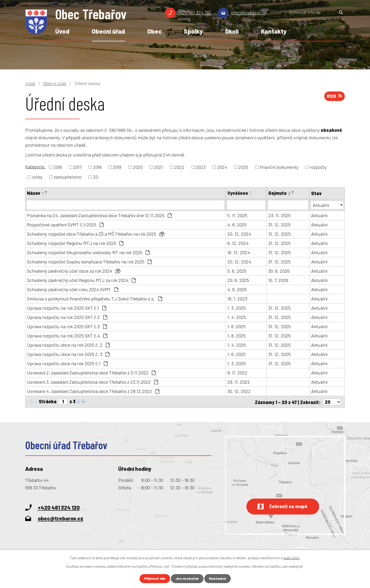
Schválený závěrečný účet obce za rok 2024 (74, 271)
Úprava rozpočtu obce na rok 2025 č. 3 (68, 354)
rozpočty (318, 167)
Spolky (193, 31)
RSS (334, 96)
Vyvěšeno (238, 193)
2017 (77, 167)
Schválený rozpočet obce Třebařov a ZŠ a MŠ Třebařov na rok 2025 (96, 234)
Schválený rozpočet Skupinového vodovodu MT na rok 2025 (88, 252)
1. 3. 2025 (237, 308)
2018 (97, 167)
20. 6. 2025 (238, 280)
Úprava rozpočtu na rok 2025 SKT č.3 (67, 326)
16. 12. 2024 (239, 252)
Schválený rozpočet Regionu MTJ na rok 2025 (75, 243)
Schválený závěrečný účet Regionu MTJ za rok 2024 (81, 280)
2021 (158, 167)
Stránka (48, 401)
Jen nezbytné (187, 579)
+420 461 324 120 (194, 13)
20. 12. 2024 (239, 234)
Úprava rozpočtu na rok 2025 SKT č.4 (67, 335)
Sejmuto (280, 193)
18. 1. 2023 (237, 298)
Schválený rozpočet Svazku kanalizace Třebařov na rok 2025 (89, 261)
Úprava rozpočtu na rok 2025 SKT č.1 (67, 308)
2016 (58, 167)
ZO (96, 177)
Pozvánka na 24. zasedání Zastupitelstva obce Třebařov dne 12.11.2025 (99, 215)
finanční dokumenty (279, 167)
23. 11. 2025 (280, 215)
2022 (179, 167)
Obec (154, 31)
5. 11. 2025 (237, 215)
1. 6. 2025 (237, 326)
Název (35, 193)
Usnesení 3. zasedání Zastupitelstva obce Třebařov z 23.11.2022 (92, 382)
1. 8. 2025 (237, 335)
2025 (243, 167)
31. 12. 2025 (280, 224)
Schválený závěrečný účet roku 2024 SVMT (73, 289)
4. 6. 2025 (237, 224)
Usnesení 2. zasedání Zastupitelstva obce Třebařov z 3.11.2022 (91, 372)
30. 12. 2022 (239, 391)
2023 (201, 167)
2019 (117, 167)
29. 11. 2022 (239, 382)
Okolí (232, 31)
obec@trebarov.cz (248, 13)
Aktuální (319, 215)
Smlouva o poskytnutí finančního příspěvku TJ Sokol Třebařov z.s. (95, 298)
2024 (222, 167)
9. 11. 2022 (237, 372)
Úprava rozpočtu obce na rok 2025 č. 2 (68, 345)
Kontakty (274, 31)
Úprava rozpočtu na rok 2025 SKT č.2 (67, 317)
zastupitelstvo (68, 177)
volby (37, 177)
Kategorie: (35, 167)
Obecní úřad (108, 31)
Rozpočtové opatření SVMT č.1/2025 (65, 224)
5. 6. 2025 (237, 271)
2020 (138, 167)
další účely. (292, 558)
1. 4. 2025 (237, 317)
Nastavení (218, 579)
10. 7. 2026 (279, 280)
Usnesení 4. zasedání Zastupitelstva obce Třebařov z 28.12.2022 (93, 391)
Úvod (62, 31)
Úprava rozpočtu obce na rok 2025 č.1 (67, 363)
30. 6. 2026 (279, 271)
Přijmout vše (155, 579)
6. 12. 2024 (238, 243)
